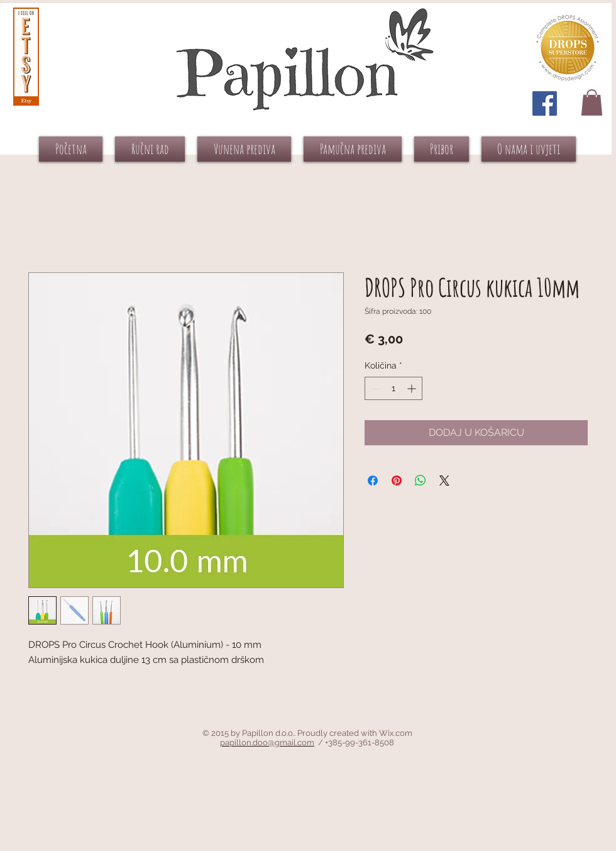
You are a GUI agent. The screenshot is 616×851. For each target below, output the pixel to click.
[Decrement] (374, 388)
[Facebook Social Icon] (545, 103)
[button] (592, 103)
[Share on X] (444, 481)
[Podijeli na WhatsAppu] (421, 481)
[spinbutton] (393, 388)
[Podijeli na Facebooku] (373, 481)
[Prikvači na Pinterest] (397, 481)
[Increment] (413, 388)
